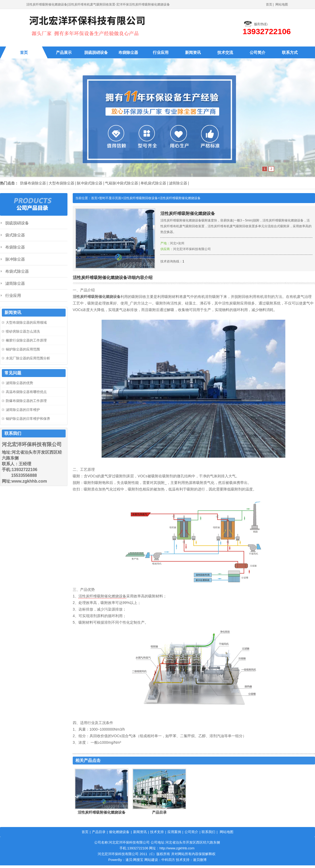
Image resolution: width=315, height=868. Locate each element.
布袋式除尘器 (17, 271)
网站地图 (282, 4)
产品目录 (159, 812)
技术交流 (225, 52)
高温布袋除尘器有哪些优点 (26, 392)
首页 (269, 4)
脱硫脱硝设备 (96, 52)
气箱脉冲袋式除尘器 (122, 183)
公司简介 (258, 52)
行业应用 (161, 52)
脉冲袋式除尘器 (90, 183)
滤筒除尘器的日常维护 (23, 410)
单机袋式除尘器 (153, 183)
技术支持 (157, 832)
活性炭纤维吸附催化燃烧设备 (180, 198)
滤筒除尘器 (178, 183)
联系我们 (208, 832)
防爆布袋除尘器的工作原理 (26, 401)
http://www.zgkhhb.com (177, 848)
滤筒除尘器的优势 (19, 383)
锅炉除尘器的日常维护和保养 (28, 419)
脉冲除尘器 (15, 259)
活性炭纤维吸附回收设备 (140, 198)
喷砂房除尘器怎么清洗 (23, 331)
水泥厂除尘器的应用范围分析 (28, 358)
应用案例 (174, 832)
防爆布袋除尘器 (33, 183)
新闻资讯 (193, 52)
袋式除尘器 (15, 235)
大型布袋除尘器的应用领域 (26, 322)
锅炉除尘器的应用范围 (23, 349)
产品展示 (64, 52)
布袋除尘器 (128, 52)
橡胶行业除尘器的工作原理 (26, 340)
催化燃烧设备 (119, 832)
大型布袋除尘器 (61, 183)
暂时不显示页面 (110, 198)
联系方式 (290, 52)
